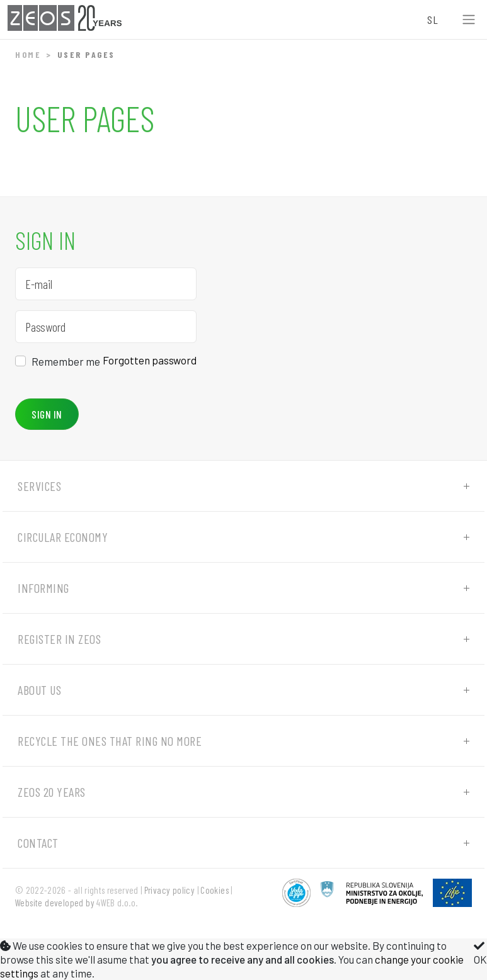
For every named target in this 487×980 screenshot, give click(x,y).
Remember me (66, 361)
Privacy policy (170, 890)
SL (433, 20)
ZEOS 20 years (52, 792)
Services (39, 486)
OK (480, 953)
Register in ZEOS (59, 639)
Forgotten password (150, 360)
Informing (43, 588)
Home (28, 54)
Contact (38, 843)
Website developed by (55, 903)
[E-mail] (106, 284)
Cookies (215, 890)
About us (39, 690)
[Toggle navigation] (469, 20)
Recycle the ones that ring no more (110, 741)
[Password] (106, 327)
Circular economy (63, 537)
